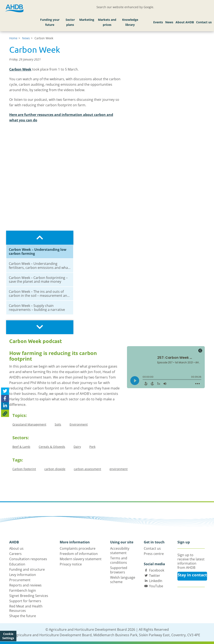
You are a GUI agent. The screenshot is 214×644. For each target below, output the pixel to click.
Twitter (155, 576)
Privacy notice (71, 564)
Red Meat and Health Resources (26, 608)
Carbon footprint (24, 469)
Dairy (77, 447)
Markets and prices (107, 22)
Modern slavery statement (81, 559)
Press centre (154, 554)
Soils (58, 424)
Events (158, 22)
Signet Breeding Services (29, 596)
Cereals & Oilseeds (52, 447)
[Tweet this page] (5, 391)
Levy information (23, 575)
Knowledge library (130, 22)
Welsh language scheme (123, 580)
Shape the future (23, 616)
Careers (15, 554)
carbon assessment (87, 469)
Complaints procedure (78, 548)
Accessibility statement (120, 551)
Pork (92, 447)
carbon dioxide (55, 469)
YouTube (156, 586)
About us (16, 548)
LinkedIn (156, 581)
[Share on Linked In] (5, 406)
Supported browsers (119, 570)
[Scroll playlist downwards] (40, 327)
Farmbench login (23, 590)
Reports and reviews (25, 585)
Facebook (157, 570)
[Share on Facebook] (5, 399)
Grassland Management (29, 424)
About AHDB (185, 22)
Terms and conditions (119, 560)
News (169, 22)
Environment (79, 424)
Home (13, 38)
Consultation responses (28, 559)
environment (119, 469)
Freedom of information (79, 554)
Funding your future (50, 22)
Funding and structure (27, 569)
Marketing (87, 20)
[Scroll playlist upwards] (40, 238)
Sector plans (70, 22)
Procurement (20, 580)
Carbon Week (20, 69)
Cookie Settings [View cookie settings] (8, 636)
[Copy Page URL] (5, 413)
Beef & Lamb (21, 447)
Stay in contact (192, 575)
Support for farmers (25, 601)
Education (17, 564)
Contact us (204, 22)
